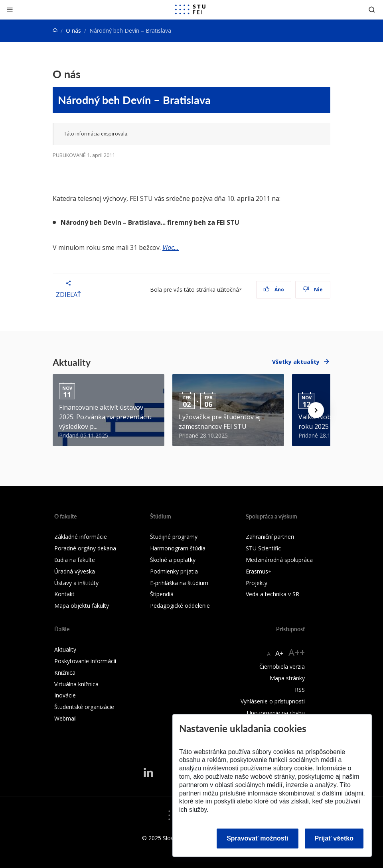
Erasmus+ (259, 571)
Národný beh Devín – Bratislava (134, 100)
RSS (300, 690)
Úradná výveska (75, 571)
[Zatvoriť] (10, 9)
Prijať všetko (334, 838)
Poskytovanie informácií (85, 661)
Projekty (257, 583)
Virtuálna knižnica (76, 684)
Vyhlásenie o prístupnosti (273, 701)
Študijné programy (174, 537)
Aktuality (65, 649)
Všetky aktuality (296, 362)
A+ (279, 653)
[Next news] (316, 410)
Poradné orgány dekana (85, 548)
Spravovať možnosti (257, 838)
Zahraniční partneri (270, 537)
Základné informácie (81, 537)
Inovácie (65, 695)
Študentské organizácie (84, 707)
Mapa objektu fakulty (82, 606)
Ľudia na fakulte (75, 560)
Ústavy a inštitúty (76, 583)
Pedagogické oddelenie (180, 606)
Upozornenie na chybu (276, 713)
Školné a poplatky (173, 560)
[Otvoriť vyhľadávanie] (372, 9)
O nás (73, 30)
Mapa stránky (287, 678)
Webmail (65, 718)
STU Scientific (263, 548)
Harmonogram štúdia (178, 548)
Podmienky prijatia (174, 571)
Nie (313, 290)
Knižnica (65, 673)
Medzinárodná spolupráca (279, 560)
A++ (297, 652)
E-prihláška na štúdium (179, 583)
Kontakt (64, 594)
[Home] (55, 30)
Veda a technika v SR (272, 594)
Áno (274, 290)
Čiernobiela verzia (282, 667)
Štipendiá (162, 594)
